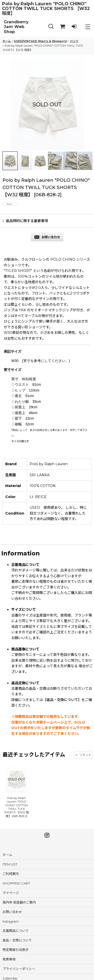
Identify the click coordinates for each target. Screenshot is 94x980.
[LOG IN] (74, 27)
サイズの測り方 (20, 441)
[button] (51, 27)
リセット (83, 755)
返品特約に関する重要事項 (25, 221)
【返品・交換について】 (62, 700)
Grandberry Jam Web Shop (16, 27)
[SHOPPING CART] (62, 27)
